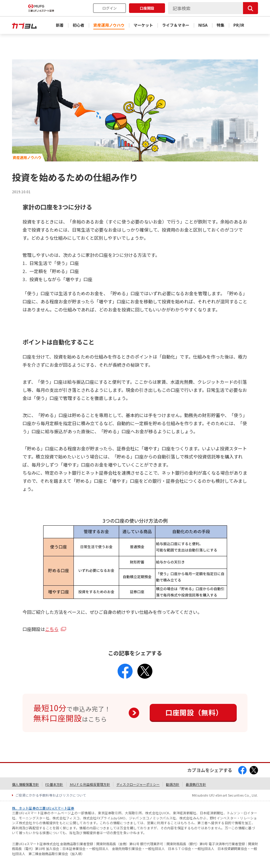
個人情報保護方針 (25, 784)
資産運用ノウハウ (109, 25)
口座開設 (147, 8)
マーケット (143, 25)
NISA (203, 25)
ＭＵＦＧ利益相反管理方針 (90, 784)
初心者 (78, 25)
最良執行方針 (196, 784)
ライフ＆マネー (176, 25)
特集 (220, 25)
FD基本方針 (54, 784)
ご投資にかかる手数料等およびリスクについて (51, 795)
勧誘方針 (173, 784)
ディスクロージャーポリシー (138, 784)
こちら (52, 629)
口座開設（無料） (194, 712)
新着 (60, 25)
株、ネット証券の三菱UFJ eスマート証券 (43, 808)
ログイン (109, 8)
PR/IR (239, 25)
